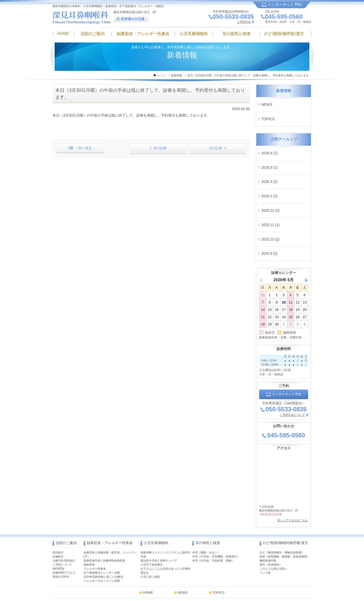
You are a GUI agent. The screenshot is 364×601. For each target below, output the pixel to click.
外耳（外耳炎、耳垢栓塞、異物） (213, 512)
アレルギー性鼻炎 (95, 521)
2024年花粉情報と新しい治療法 (103, 529)
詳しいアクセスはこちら (290, 475)
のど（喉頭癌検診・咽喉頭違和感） (282, 504)
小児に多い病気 (150, 529)
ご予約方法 (244, 22)
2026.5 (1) (269, 152)
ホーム (161, 75)
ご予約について (62, 517)
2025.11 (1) (270, 192)
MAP (212, 578)
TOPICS (268, 112)
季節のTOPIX (61, 529)
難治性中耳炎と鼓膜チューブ (159, 512)
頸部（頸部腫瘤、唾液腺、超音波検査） (285, 508)
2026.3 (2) (269, 162)
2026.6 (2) (269, 142)
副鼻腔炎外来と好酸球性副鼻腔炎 (105, 512)
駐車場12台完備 (131, 19)
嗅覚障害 (89, 517)
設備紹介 (58, 508)
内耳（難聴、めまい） (206, 504)
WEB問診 (59, 521)
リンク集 (265, 525)
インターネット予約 (281, 4)
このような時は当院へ (274, 521)
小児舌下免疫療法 (152, 517)
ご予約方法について (292, 371)
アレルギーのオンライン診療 (102, 533)
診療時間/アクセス (64, 525)
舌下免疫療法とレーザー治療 (102, 525)
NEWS (267, 102)
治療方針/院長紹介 (64, 512)
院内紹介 (58, 504)
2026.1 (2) (269, 172)
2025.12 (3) (270, 182)
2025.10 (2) (270, 202)
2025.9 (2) (269, 212)
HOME (148, 544)
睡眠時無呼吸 (268, 512)
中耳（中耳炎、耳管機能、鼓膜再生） (216, 508)
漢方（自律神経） (271, 517)
